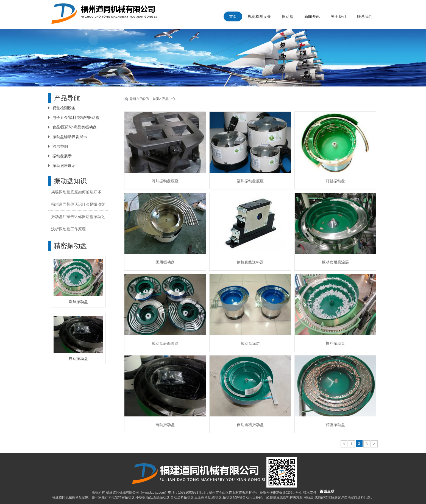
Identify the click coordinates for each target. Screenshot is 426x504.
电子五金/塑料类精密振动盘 (76, 117)
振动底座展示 (64, 166)
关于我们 (338, 16)
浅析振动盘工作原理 (68, 229)
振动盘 (288, 16)
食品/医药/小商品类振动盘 (75, 127)
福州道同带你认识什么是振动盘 (78, 204)
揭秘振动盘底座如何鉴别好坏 (76, 192)
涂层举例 (60, 146)
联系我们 (365, 16)
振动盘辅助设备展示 (70, 137)
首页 (233, 16)
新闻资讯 (312, 16)
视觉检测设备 (259, 16)
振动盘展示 (62, 156)
